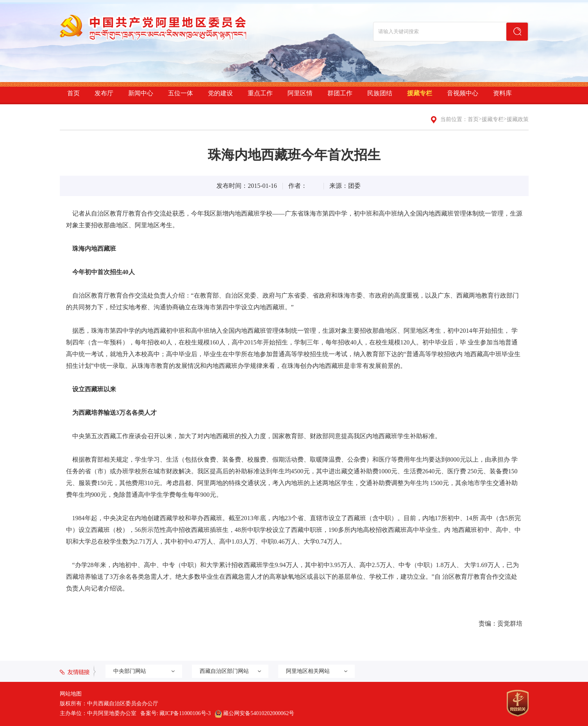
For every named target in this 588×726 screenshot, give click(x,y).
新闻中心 (141, 93)
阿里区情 (300, 93)
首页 (73, 93)
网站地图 (71, 694)
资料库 (502, 93)
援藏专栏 (420, 93)
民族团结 (380, 93)
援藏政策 (518, 119)
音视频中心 (463, 93)
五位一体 (181, 93)
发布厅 (104, 93)
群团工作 (340, 93)
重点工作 (260, 93)
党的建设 (220, 93)
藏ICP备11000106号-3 (185, 713)
